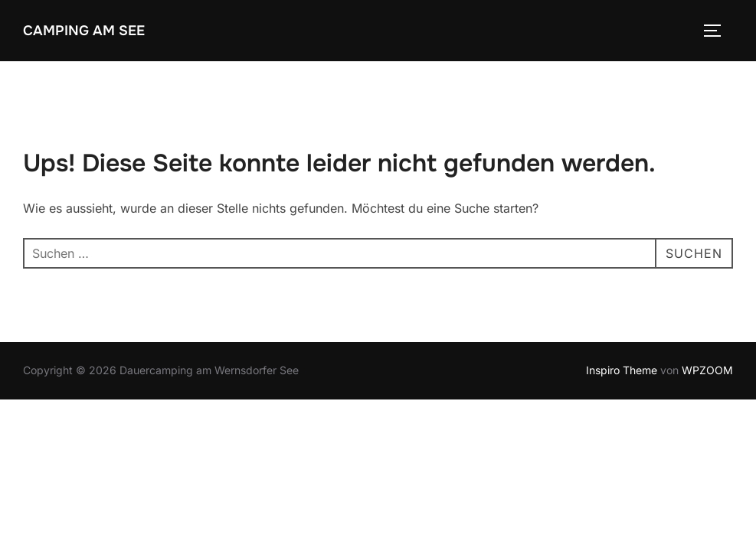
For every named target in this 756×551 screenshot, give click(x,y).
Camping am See (84, 31)
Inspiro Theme (622, 370)
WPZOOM (707, 370)
